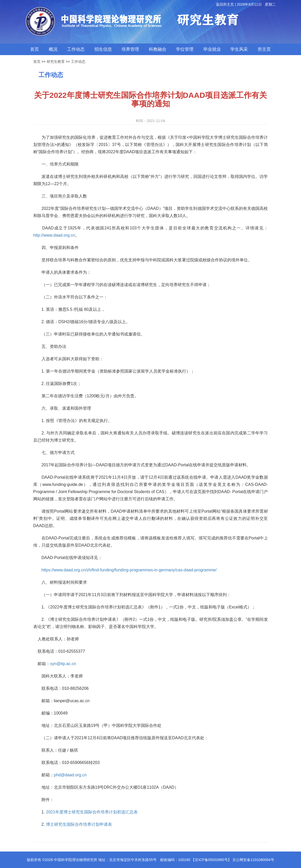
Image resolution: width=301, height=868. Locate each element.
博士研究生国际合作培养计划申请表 (79, 824)
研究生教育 (56, 62)
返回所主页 (225, 4)
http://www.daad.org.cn (54, 235)
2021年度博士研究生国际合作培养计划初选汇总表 (92, 812)
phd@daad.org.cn (70, 775)
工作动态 (78, 62)
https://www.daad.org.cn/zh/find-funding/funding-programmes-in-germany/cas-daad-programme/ (129, 570)
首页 (37, 62)
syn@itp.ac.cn (63, 664)
